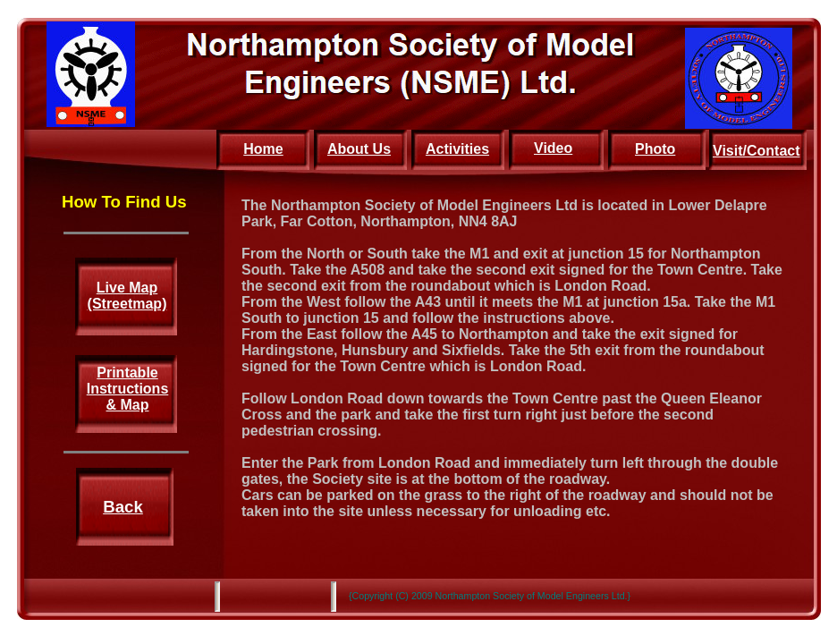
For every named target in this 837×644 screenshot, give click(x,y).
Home (263, 149)
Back (123, 507)
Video (553, 148)
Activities (457, 149)
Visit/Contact (757, 151)
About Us (359, 149)
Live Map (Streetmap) (127, 296)
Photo (655, 149)
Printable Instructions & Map (128, 389)
